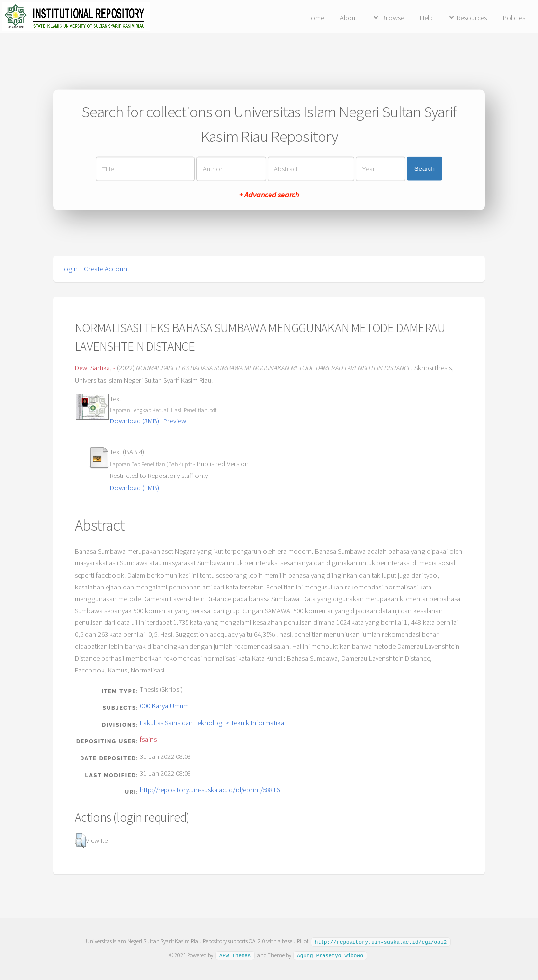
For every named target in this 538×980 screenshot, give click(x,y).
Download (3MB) (134, 421)
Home (315, 18)
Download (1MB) (134, 488)
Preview (175, 421)
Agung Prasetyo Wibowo (330, 955)
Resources (472, 18)
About (349, 18)
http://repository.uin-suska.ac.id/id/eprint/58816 (210, 790)
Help (426, 18)
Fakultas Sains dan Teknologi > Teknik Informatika (212, 723)
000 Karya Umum (164, 706)
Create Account (107, 269)
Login (69, 269)
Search (425, 169)
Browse (393, 18)
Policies (514, 18)
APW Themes (235, 955)
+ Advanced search (269, 194)
